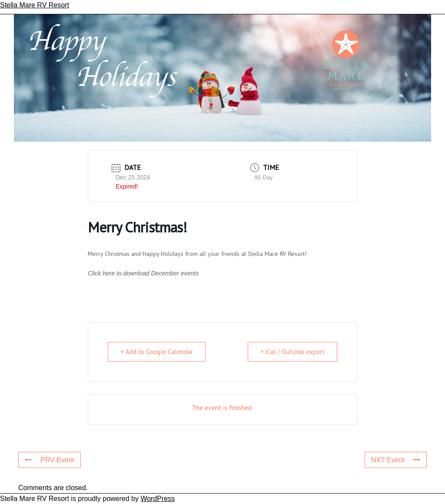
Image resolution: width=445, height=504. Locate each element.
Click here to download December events (143, 273)
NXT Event (396, 460)
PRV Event (50, 460)
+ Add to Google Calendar (157, 352)
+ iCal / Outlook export (292, 352)
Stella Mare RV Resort (35, 5)
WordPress (158, 499)
